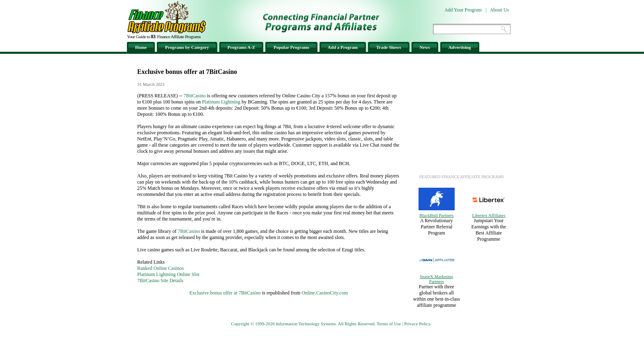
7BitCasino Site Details (160, 281)
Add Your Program (463, 10)
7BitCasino (195, 96)
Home (141, 47)
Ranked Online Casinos (160, 268)
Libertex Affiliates (489, 215)
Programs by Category (187, 47)
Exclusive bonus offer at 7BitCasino (225, 293)
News (425, 47)
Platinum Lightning (221, 102)
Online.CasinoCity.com (325, 293)
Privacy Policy (417, 324)
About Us (499, 10)
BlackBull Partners (436, 215)
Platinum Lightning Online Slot (168, 274)
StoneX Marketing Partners (437, 279)
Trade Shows (389, 47)
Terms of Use (389, 324)
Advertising (460, 47)
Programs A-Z (241, 47)
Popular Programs (291, 47)
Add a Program (343, 47)
